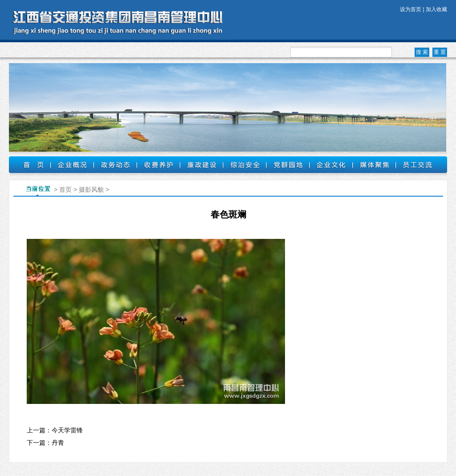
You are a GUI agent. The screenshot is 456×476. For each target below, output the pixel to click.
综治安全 (245, 165)
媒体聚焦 (374, 165)
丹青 (58, 443)
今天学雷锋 (67, 430)
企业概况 (72, 165)
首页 (30, 165)
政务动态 (115, 165)
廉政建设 (202, 165)
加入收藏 (436, 9)
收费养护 (158, 165)
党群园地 (288, 165)
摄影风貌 (91, 190)
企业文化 (331, 165)
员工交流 (417, 165)
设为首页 (411, 9)
